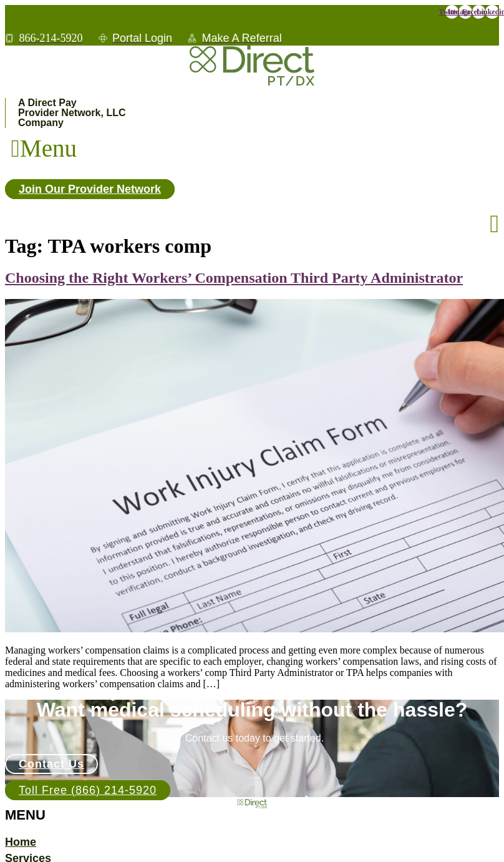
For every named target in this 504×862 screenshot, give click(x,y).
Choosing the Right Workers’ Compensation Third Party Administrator (234, 278)
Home (21, 842)
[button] (44, 148)
